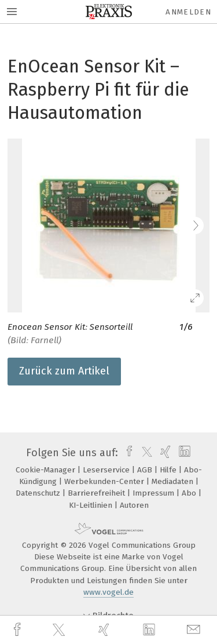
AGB (146, 470)
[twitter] (60, 630)
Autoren (134, 505)
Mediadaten (174, 481)
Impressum (155, 493)
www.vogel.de (108, 592)
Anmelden (188, 12)
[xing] (105, 630)
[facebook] (19, 630)
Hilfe (169, 470)
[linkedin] (150, 630)
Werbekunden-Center (105, 481)
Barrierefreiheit (98, 493)
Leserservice (107, 470)
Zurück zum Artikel (64, 371)
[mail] (195, 630)
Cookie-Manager (47, 470)
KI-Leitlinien (92, 505)
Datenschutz (39, 493)
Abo (190, 493)
